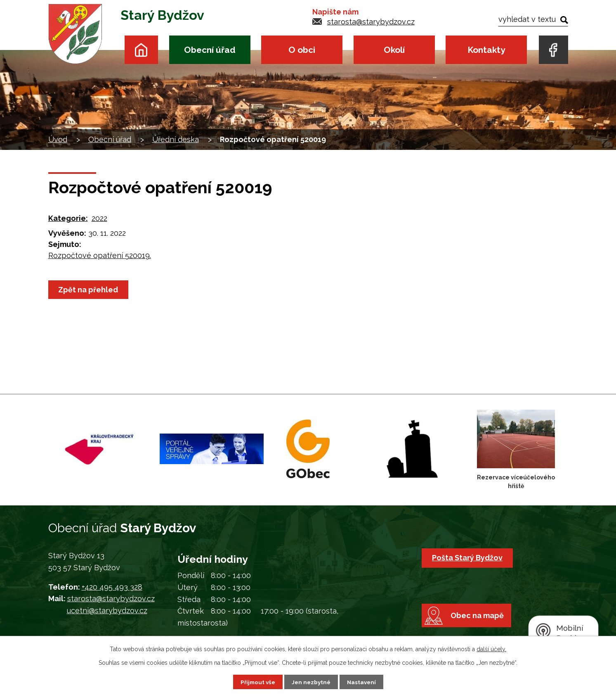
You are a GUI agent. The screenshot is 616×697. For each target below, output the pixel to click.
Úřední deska (176, 139)
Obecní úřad (210, 50)
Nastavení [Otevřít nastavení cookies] (363, 682)
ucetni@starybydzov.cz (107, 610)
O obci (302, 50)
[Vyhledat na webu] (533, 19)
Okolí (394, 50)
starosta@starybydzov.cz (371, 22)
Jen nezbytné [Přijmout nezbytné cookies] (311, 682)
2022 (99, 218)
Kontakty (486, 50)
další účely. (491, 649)
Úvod (141, 50)
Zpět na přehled (89, 290)
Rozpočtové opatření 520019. (100, 255)
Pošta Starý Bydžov (468, 558)
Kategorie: (68, 218)
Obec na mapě (480, 622)
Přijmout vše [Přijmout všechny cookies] (256, 682)
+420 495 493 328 (112, 587)
